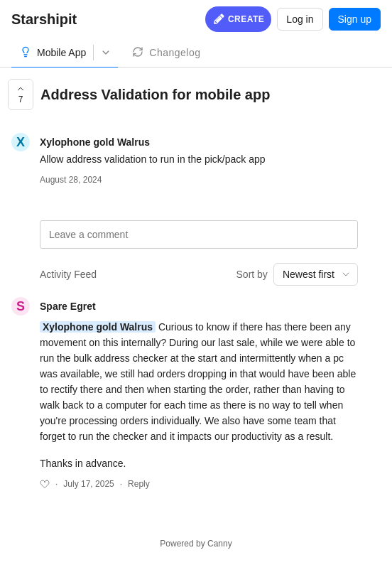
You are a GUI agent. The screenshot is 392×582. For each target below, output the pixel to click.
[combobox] (316, 274)
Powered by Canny (196, 544)
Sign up (355, 19)
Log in (300, 19)
